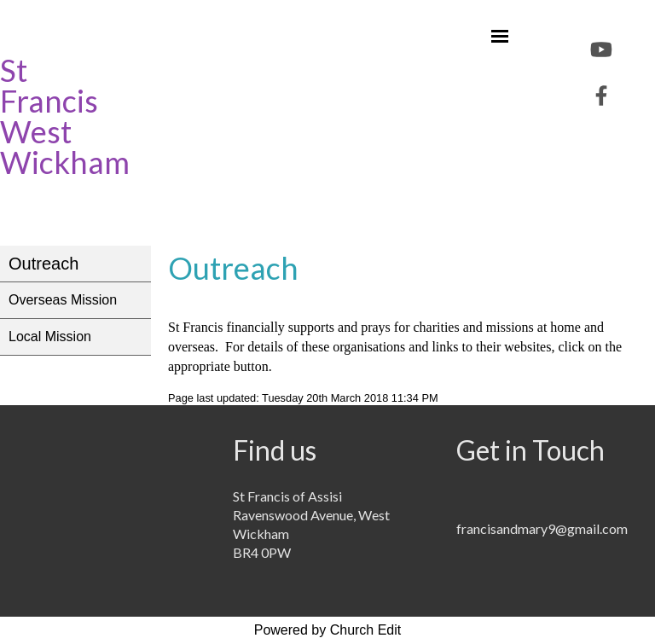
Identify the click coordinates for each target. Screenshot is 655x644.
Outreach (43, 264)
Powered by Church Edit (328, 630)
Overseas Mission (63, 300)
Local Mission (50, 337)
